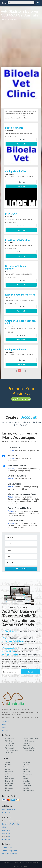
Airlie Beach (27, 786)
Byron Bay (27, 772)
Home (4, 19)
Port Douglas (10, 779)
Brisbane (8, 764)
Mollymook (9, 788)
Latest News (6, 830)
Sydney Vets (27, 743)
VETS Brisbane (9, 743)
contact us (19, 821)
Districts (5, 730)
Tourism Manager (29, 750)
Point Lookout (10, 783)
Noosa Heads (28, 774)
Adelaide (26, 764)
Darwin (26, 767)
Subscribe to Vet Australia (11, 824)
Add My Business (21, 399)
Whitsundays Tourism (30, 748)
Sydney (8, 762)
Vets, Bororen (12, 19)
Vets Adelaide (9, 746)
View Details (21, 144)
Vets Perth (27, 746)
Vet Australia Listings (21, 866)
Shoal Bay (27, 781)
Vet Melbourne (9, 741)
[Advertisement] (21, 44)
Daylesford (9, 781)
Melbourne (27, 762)
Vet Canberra (9, 753)
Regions (5, 724)
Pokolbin (8, 790)
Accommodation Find (11, 750)
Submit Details (21, 569)
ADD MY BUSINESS (9, 810)
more (24, 371)
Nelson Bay (9, 772)
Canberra (26, 769)
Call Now (21, 140)
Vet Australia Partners (9, 854)
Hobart (8, 769)
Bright (7, 776)
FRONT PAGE (7, 813)
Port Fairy (27, 783)
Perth (7, 767)
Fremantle (9, 786)
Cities (4, 727)
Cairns (25, 776)
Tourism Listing (10, 739)
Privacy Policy (7, 839)
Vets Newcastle (10, 748)
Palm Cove (27, 788)
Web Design (6, 833)
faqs (10, 836)
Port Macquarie (28, 790)
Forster (26, 779)
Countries (5, 721)
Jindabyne (8, 774)
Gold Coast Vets (29, 741)
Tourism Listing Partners (31, 739)
